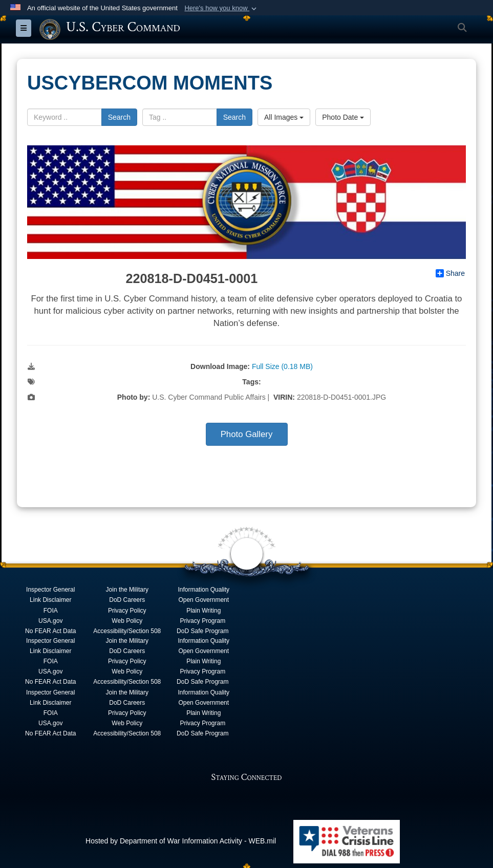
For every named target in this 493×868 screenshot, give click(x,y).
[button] (221, 8)
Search (119, 117)
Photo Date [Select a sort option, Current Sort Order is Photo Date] (343, 117)
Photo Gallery (247, 434)
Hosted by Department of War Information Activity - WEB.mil (181, 840)
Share (450, 273)
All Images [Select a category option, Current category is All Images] (284, 117)
